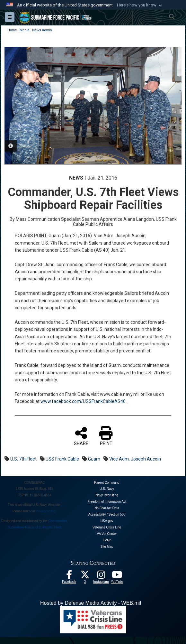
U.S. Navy (107, 489)
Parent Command (107, 482)
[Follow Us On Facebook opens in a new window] (69, 576)
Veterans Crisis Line (107, 527)
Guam (94, 459)
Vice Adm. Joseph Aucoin (135, 459)
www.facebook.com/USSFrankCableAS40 (83, 401)
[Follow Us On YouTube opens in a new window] (117, 576)
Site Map (107, 547)
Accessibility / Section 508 (107, 514)
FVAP (107, 540)
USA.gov (107, 521)
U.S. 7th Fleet (23, 459)
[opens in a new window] (101, 576)
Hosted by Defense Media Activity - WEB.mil (91, 603)
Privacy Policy (46, 511)
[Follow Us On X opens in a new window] (85, 576)
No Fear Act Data (107, 508)
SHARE (81, 436)
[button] (140, 5)
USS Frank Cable (62, 459)
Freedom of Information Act (107, 502)
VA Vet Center (107, 534)
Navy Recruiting (107, 495)
